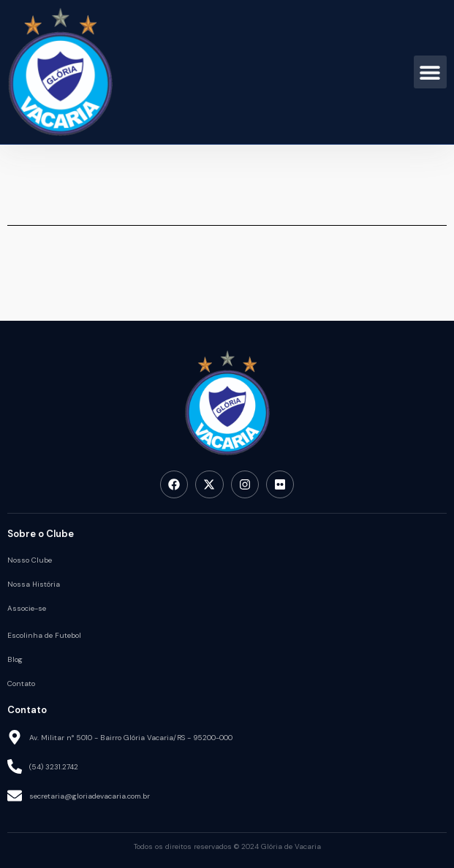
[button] (430, 72)
